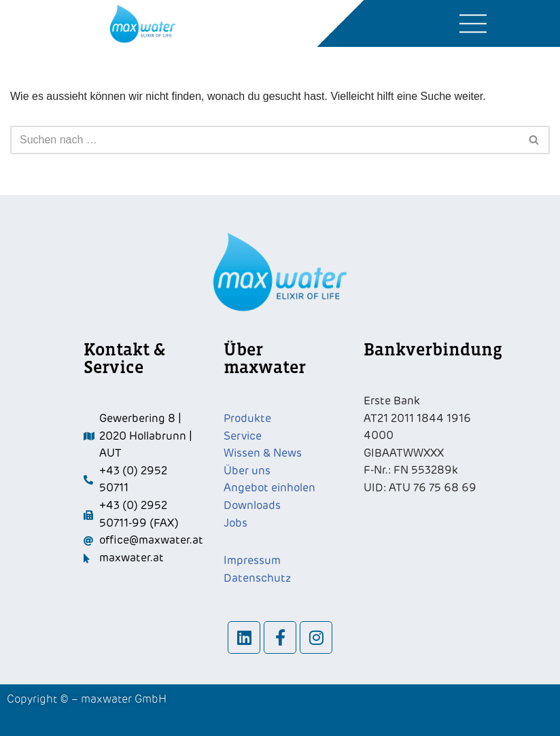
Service (243, 436)
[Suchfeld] (265, 140)
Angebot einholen (269, 488)
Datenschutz (257, 578)
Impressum (252, 561)
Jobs (235, 523)
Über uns (247, 471)
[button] (473, 24)
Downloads (252, 506)
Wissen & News (263, 453)
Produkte (247, 419)
